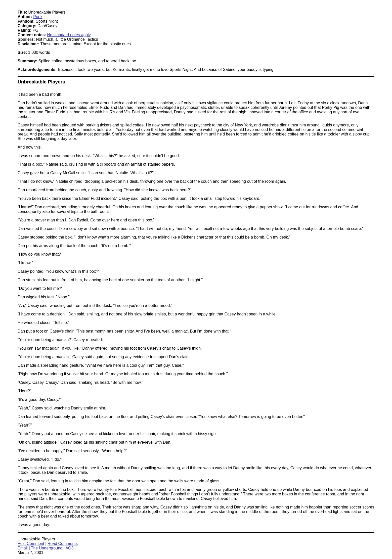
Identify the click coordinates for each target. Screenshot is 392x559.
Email (23, 548)
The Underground (47, 548)
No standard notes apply (69, 35)
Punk (38, 17)
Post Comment (31, 544)
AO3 (69, 548)
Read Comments (63, 544)
